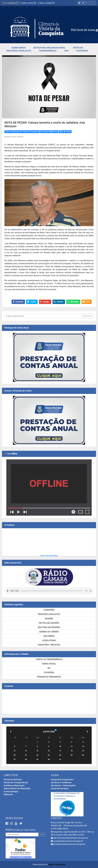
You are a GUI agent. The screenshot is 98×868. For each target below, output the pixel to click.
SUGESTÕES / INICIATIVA (49, 645)
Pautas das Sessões (49, 623)
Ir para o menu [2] (29, 3)
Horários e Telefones (61, 782)
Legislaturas (49, 640)
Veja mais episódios (49, 556)
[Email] (22, 835)
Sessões (49, 619)
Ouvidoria (82, 51)
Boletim (10, 830)
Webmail (8, 794)
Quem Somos (19, 48)
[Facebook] (7, 823)
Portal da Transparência (49, 659)
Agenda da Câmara (49, 632)
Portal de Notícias (13, 780)
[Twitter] (21, 823)
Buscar (88, 316)
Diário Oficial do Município (17, 788)
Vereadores (45, 132)
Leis (66, 51)
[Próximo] (87, 732)
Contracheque (11, 791)
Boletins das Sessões (49, 627)
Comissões (49, 610)
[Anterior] (11, 732)
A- (94, 3)
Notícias (78, 48)
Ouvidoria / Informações (63, 785)
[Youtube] (16, 823)
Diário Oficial (49, 664)
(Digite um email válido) (25, 830)
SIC (49, 668)
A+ (87, 3)
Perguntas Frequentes (49, 677)
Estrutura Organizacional (49, 48)
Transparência (48, 51)
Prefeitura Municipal (14, 785)
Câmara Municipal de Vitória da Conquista (22, 132)
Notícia (55, 132)
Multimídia (49, 636)
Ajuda (55, 775)
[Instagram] (12, 823)
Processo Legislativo (19, 51)
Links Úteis (11, 775)
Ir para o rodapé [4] (46, 3)
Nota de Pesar (65, 132)
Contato (56, 818)
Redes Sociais (14, 818)
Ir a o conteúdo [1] (11, 3)
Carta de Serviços (60, 788)
